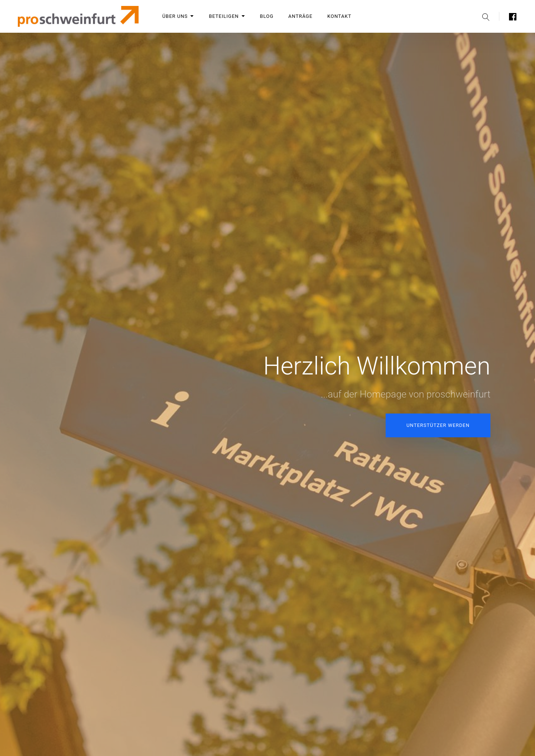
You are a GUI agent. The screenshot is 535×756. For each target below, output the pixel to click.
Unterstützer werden (438, 425)
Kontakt (339, 16)
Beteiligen (227, 16)
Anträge (300, 16)
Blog (267, 16)
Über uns (178, 16)
